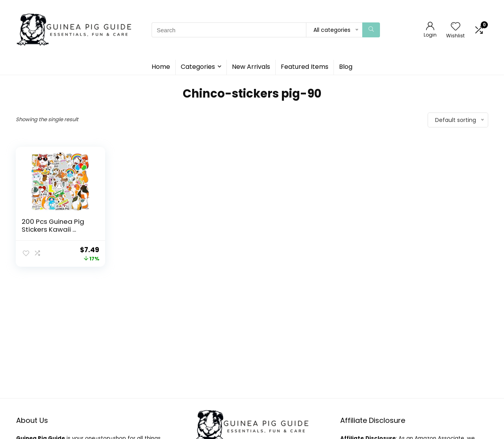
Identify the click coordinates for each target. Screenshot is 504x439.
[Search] (371, 30)
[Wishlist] (456, 27)
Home (161, 67)
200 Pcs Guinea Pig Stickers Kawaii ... (53, 225)
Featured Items (305, 67)
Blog (346, 67)
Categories (198, 67)
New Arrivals (251, 67)
